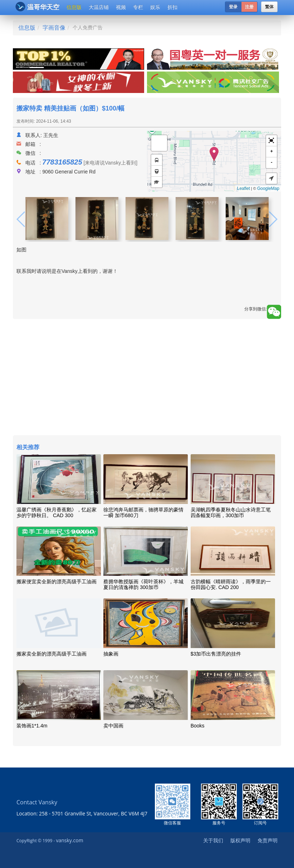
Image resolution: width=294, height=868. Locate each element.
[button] (271, 141)
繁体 (269, 7)
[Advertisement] (147, 378)
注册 (249, 7)
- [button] (272, 163)
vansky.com (69, 840)
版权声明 (240, 840)
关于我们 (213, 840)
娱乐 (155, 7)
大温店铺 (99, 7)
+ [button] (272, 151)
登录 (233, 7)
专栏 (138, 7)
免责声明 (268, 840)
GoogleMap (268, 188)
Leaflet (244, 188)
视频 (121, 7)
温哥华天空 (37, 7)
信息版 (74, 7)
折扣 (172, 7)
